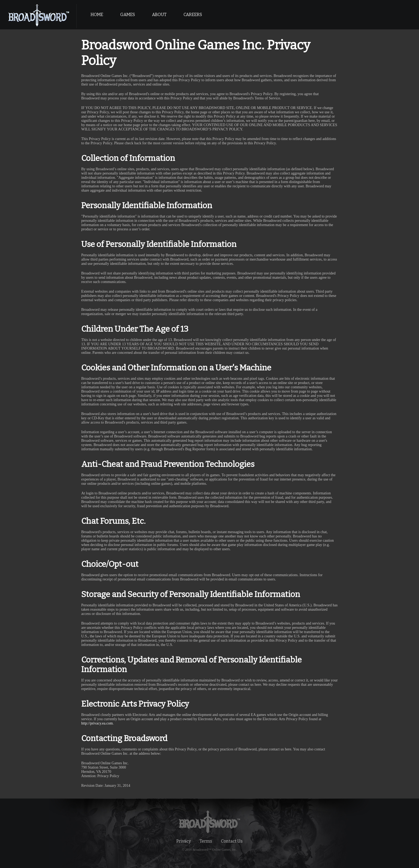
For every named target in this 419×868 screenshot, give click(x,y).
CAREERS (193, 15)
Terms (206, 841)
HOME (97, 15)
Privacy (184, 841)
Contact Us (232, 841)
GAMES (128, 15)
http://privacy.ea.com (97, 723)
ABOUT (159, 15)
